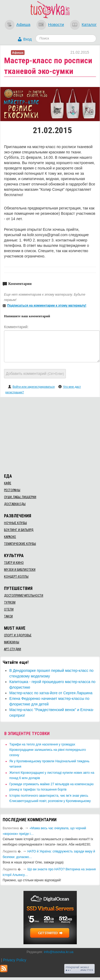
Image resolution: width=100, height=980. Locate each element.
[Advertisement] (50, 434)
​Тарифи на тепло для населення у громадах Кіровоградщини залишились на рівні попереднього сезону (48, 750)
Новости (56, 24)
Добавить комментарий (35, 374)
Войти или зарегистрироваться (34, 387)
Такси (8, 616)
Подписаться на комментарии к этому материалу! (47, 305)
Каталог (89, 24)
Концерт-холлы (16, 577)
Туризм (10, 602)
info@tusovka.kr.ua (59, 952)
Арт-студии (13, 649)
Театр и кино (14, 563)
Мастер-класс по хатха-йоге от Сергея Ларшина (51, 693)
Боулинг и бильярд (19, 530)
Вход (27, 39)
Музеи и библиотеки (20, 570)
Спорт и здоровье (18, 635)
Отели (9, 609)
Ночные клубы (15, 523)
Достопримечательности (24, 596)
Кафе (8, 483)
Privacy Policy (15, 960)
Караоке (10, 537)
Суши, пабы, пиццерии (20, 497)
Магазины (12, 642)
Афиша (23, 24)
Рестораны (12, 490)
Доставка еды (15, 504)
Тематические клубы (20, 544)
